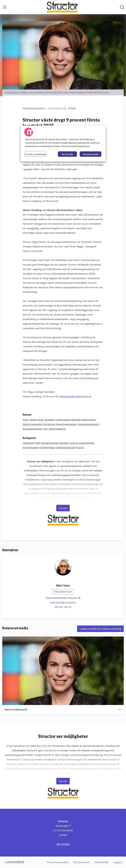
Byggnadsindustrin (33, 429)
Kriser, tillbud (30, 420)
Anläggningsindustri (88, 424)
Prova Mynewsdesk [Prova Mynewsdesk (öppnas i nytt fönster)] (58, 862)
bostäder (64, 443)
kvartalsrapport (31, 447)
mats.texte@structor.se (63, 602)
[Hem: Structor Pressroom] (62, 7)
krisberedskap (48, 447)
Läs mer (63, 508)
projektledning (87, 443)
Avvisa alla (67, 154)
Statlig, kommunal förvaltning (39, 424)
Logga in (118, 862)
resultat (74, 443)
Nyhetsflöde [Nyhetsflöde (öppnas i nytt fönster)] (102, 862)
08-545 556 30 (63, 607)
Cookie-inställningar (36, 154)
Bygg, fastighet (46, 420)
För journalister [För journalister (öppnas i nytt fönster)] (82, 862)
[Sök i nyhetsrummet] (122, 7)
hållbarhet (28, 443)
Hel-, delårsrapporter (55, 429)
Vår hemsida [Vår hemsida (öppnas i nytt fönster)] (63, 844)
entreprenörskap (50, 443)
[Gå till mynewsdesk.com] (15, 862)
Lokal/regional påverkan (68, 420)
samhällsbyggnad (65, 447)
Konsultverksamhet (66, 424)
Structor (80, 447)
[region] (63, 144)
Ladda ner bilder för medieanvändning (100, 629)
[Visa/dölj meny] (5, 7)
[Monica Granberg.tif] (63, 671)
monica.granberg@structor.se (75, 396)
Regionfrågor (89, 420)
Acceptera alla (90, 154)
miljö (37, 443)
